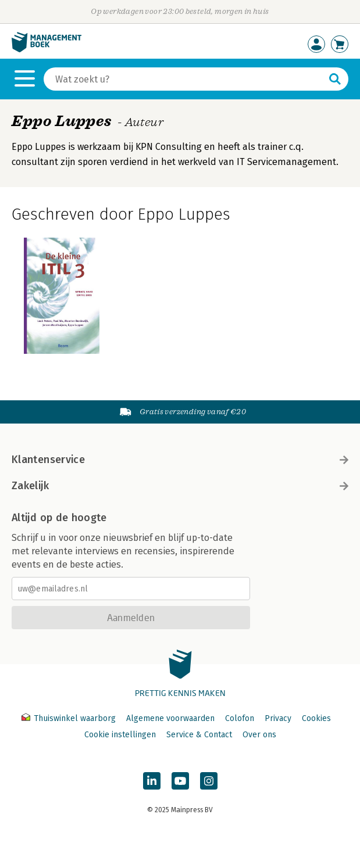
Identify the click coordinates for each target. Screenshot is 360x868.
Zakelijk (180, 486)
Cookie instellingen (120, 735)
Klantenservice (180, 460)
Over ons (259, 735)
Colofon (240, 718)
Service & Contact (199, 735)
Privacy (278, 718)
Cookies (316, 718)
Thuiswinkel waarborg (70, 718)
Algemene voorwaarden (170, 718)
